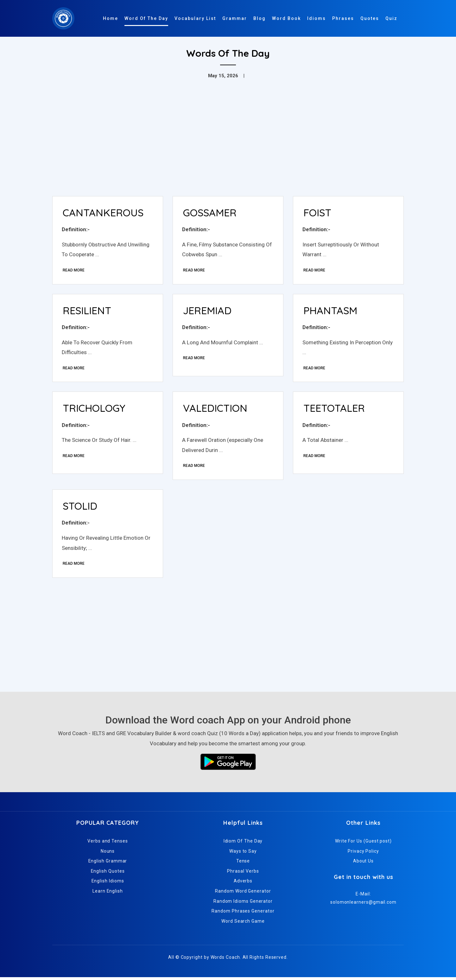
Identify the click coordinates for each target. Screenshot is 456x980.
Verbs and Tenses (108, 843)
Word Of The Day (146, 18)
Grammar (235, 18)
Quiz (391, 18)
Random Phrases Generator (243, 914)
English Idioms (108, 884)
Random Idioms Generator (243, 904)
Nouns (108, 854)
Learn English (108, 894)
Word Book (286, 18)
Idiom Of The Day (243, 843)
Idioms (317, 18)
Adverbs (243, 884)
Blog (260, 18)
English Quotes (108, 874)
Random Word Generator (243, 894)
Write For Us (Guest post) (363, 843)
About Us (363, 864)
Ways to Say (243, 854)
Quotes (370, 18)
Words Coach (225, 960)
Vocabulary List (195, 18)
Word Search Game (243, 924)
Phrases (343, 18)
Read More (74, 270)
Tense (243, 864)
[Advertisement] (228, 144)
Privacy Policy (363, 854)
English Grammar (108, 864)
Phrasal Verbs (243, 874)
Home (111, 18)
